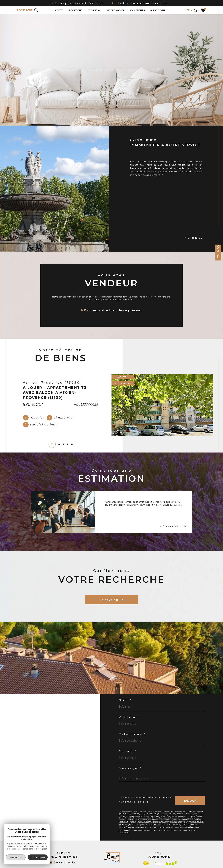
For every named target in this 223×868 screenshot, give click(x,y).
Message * (130, 768)
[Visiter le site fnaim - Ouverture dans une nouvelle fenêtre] (146, 863)
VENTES (59, 10)
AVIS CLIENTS (137, 10)
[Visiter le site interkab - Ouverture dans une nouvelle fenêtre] (166, 863)
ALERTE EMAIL (158, 10)
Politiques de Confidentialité (157, 830)
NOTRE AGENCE (116, 10)
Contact (218, 253)
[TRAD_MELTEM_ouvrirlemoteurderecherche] (28, 10)
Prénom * (129, 717)
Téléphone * (132, 734)
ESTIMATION (95, 10)
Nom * (125, 700)
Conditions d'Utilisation (179, 830)
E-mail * (128, 751)
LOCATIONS (76, 10)
